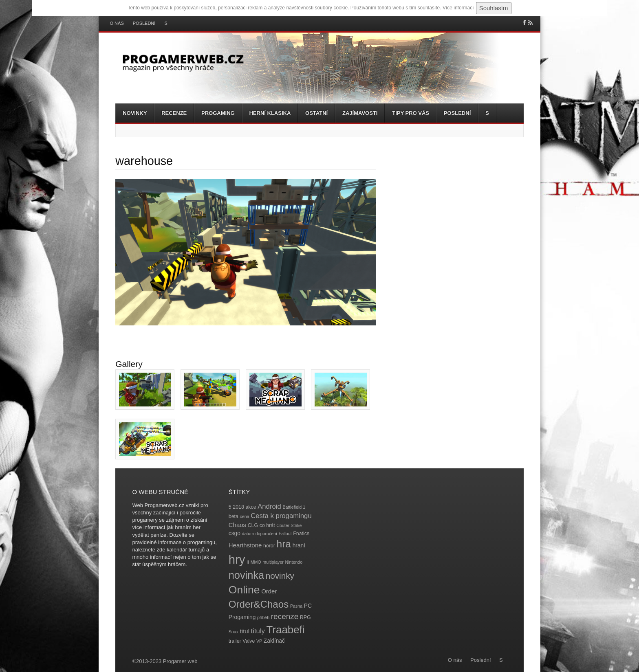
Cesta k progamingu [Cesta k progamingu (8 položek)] (281, 516)
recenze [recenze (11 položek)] (285, 616)
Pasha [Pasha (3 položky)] (296, 606)
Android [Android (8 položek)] (269, 506)
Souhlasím (494, 8)
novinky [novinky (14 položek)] (280, 576)
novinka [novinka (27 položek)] (246, 575)
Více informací (458, 8)
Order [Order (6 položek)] (269, 591)
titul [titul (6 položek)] (245, 631)
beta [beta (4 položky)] (234, 516)
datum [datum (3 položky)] (248, 534)
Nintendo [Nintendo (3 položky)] (294, 562)
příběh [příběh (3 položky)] (263, 617)
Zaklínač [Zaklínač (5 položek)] (274, 641)
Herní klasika (270, 113)
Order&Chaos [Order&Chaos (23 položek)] (259, 604)
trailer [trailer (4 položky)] (235, 641)
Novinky (135, 113)
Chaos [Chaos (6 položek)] (237, 525)
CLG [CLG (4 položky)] (253, 525)
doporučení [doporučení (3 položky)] (266, 534)
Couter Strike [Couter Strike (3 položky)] (289, 525)
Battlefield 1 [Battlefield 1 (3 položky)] (294, 507)
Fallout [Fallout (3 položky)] (285, 534)
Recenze (174, 113)
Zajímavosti (360, 113)
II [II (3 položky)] (248, 562)
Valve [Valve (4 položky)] (249, 641)
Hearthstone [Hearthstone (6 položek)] (245, 545)
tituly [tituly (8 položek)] (258, 631)
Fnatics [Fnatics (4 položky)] (301, 534)
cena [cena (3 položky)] (244, 516)
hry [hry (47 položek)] (237, 559)
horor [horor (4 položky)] (269, 546)
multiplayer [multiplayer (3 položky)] (273, 562)
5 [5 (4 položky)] (230, 507)
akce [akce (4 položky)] (251, 507)
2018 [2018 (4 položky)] (238, 507)
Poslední (144, 23)
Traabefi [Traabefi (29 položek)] (286, 630)
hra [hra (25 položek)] (284, 544)
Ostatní (316, 113)
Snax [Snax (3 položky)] (234, 632)
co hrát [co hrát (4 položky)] (267, 525)
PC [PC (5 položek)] (308, 606)
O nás (117, 23)
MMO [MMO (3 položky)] (256, 562)
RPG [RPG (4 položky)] (305, 617)
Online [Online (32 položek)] (244, 590)
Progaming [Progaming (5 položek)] (242, 617)
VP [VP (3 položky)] (259, 641)
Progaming (218, 113)
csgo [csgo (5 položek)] (235, 533)
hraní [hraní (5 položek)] (299, 546)
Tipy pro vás (411, 113)
